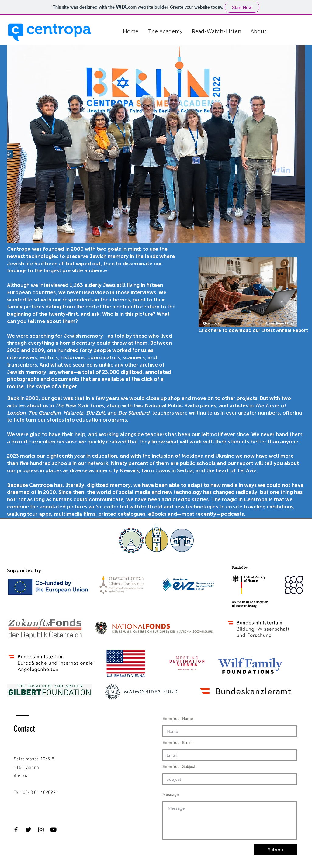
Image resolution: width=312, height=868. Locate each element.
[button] (165, 31)
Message (170, 795)
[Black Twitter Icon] (28, 830)
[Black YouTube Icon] (53, 830)
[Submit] (275, 850)
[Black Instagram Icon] (41, 830)
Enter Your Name (178, 719)
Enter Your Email (177, 743)
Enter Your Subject (179, 767)
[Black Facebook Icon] (16, 830)
